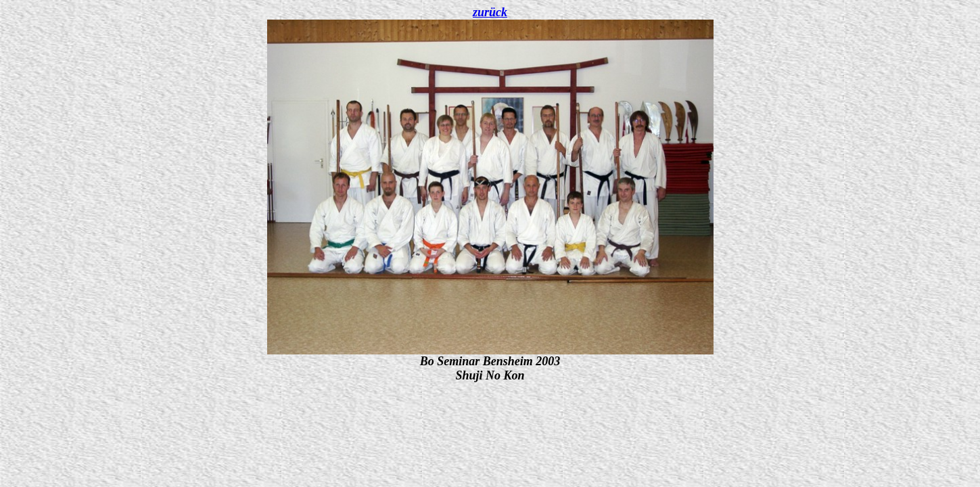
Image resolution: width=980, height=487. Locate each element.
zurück (490, 12)
